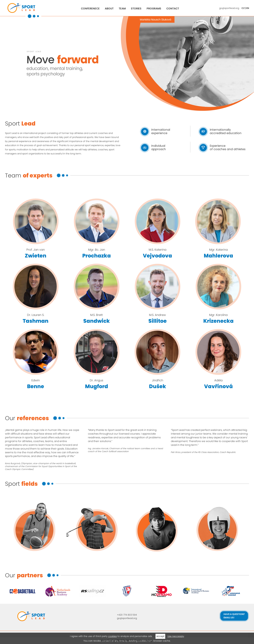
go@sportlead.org (229, 8)
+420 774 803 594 (127, 615)
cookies (113, 636)
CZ (243, 8)
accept (160, 636)
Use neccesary (176, 636)
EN (248, 8)
